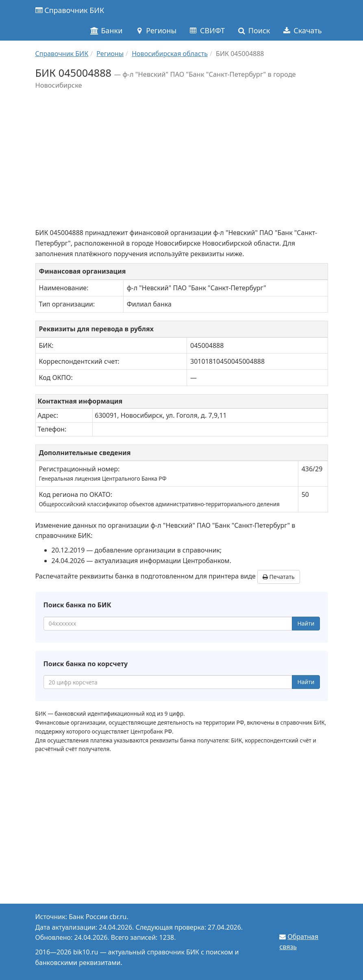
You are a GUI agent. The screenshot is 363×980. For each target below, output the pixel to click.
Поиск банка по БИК (77, 605)
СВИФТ (207, 30)
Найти (306, 623)
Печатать (279, 577)
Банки (106, 30)
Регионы (155, 30)
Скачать (302, 30)
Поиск (253, 30)
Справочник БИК (70, 10)
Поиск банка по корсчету (86, 664)
